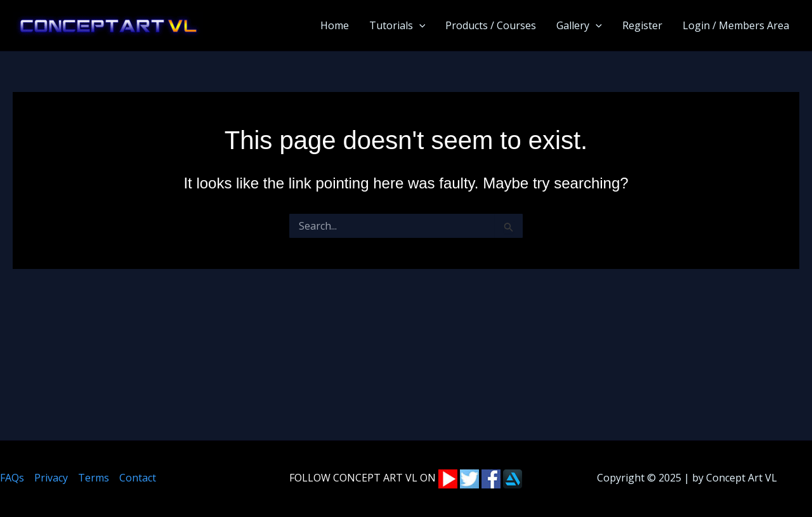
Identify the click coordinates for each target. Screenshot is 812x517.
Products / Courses (491, 25)
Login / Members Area (736, 25)
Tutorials (397, 25)
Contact (138, 478)
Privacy (51, 478)
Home (335, 25)
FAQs (12, 478)
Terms (94, 478)
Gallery (579, 25)
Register (642, 25)
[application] (419, 25)
